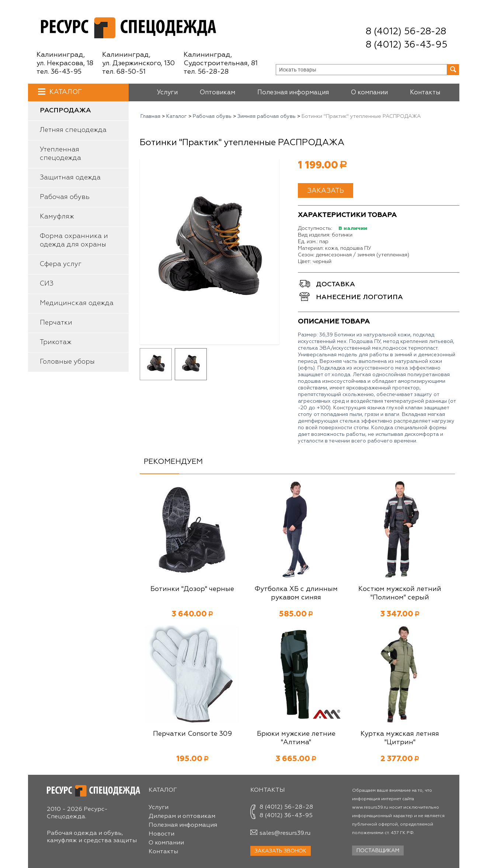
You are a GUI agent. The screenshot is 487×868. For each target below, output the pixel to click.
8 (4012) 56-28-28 (406, 32)
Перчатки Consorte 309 (192, 734)
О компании (369, 93)
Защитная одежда (70, 178)
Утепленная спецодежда (60, 154)
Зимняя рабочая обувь (267, 116)
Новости (161, 834)
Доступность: (315, 228)
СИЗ (47, 284)
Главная (150, 116)
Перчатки (56, 323)
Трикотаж (56, 342)
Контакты (425, 93)
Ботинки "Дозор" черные (192, 589)
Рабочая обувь (65, 197)
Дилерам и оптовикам (182, 816)
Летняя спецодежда (73, 130)
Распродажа (65, 111)
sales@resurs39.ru (285, 833)
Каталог (65, 92)
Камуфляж (57, 217)
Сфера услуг (61, 264)
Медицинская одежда (77, 303)
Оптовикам (218, 93)
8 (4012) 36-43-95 (406, 45)
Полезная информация (293, 93)
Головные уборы (67, 362)
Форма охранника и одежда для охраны (74, 240)
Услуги (167, 93)
